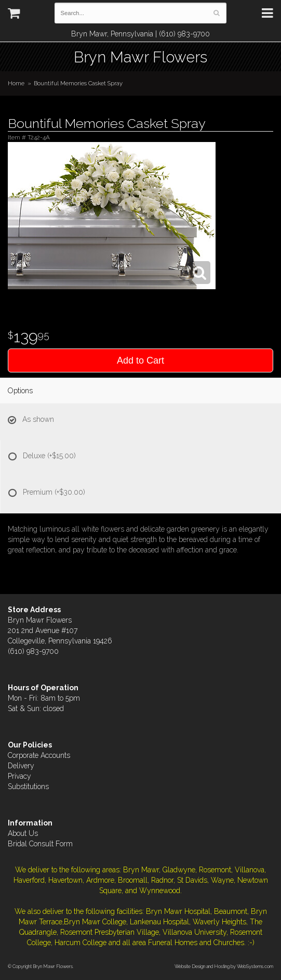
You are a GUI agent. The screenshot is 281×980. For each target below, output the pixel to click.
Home (16, 83)
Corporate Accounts (39, 755)
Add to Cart (140, 360)
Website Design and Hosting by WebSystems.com (224, 966)
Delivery (21, 766)
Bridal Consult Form (40, 844)
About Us (23, 833)
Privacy (19, 776)
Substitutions (28, 786)
